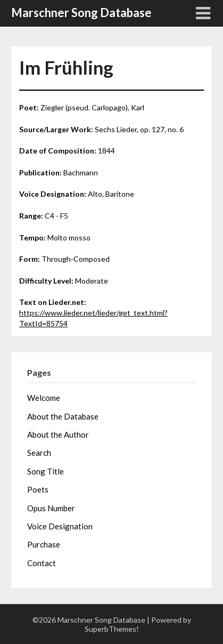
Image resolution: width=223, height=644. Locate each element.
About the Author (58, 434)
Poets (38, 489)
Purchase (44, 544)
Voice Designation (60, 526)
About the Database (63, 416)
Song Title (46, 471)
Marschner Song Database (81, 13)
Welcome (44, 398)
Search (39, 453)
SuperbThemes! (112, 629)
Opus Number (51, 508)
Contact (42, 563)
